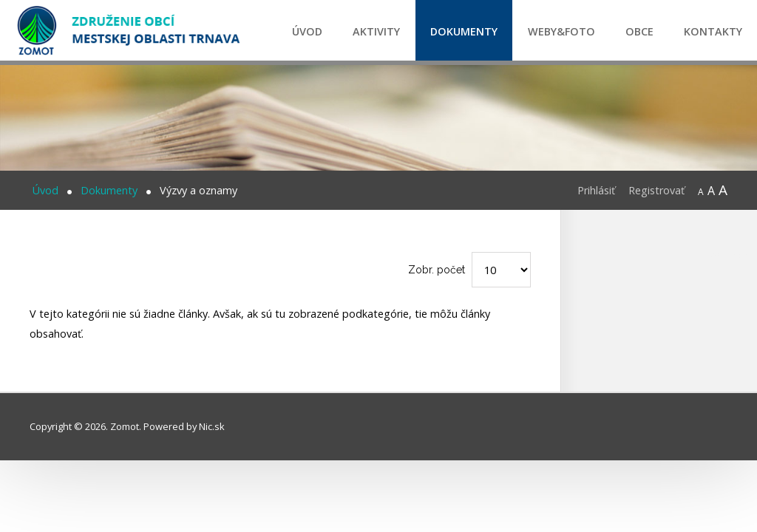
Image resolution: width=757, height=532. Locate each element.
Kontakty (713, 31)
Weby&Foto (561, 31)
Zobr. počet (437, 270)
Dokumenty (464, 31)
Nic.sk (212, 426)
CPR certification (732, 256)
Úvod (307, 31)
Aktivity (376, 31)
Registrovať (656, 190)
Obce (639, 31)
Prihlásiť (596, 190)
